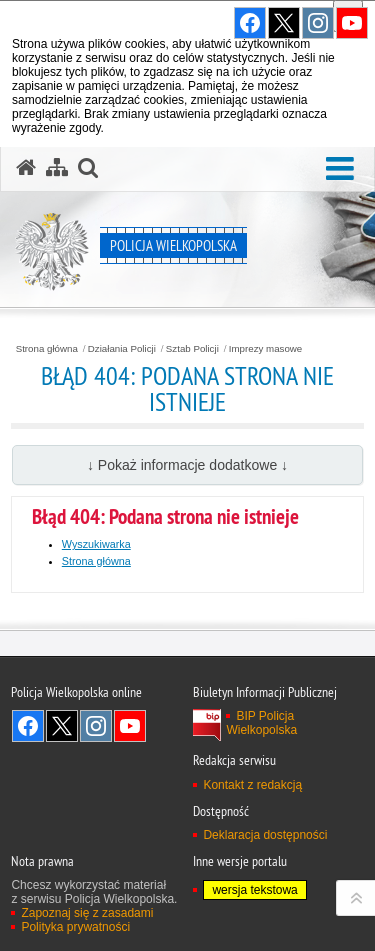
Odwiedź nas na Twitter (62, 726)
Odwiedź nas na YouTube (130, 726)
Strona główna (47, 349)
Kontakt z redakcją (252, 785)
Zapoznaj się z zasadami (87, 913)
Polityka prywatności (75, 927)
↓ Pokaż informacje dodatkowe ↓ (187, 465)
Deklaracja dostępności (265, 835)
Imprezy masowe (265, 349)
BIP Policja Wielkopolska (261, 723)
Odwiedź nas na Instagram (96, 726)
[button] (340, 169)
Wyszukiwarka (96, 544)
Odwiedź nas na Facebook (28, 726)
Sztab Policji (192, 349)
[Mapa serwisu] (57, 168)
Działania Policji (122, 349)
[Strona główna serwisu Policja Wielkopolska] (26, 168)
